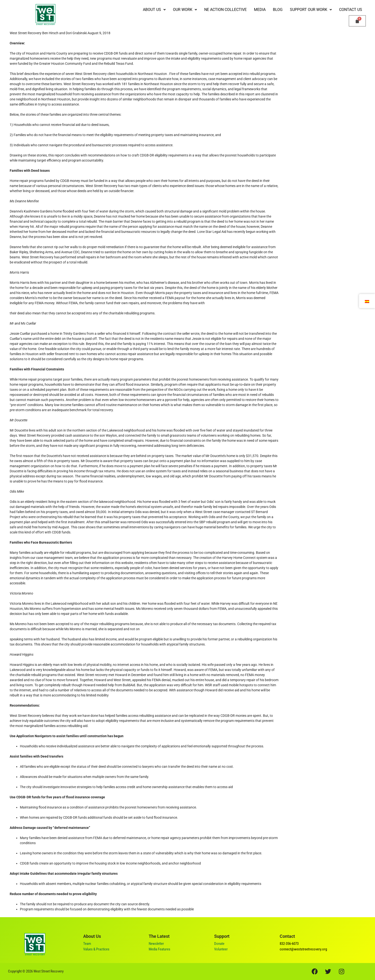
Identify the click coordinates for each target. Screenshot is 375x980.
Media (260, 10)
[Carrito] (357, 21)
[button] (154, 10)
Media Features (159, 949)
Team (87, 944)
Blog (278, 10)
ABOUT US (154, 10)
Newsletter (156, 944)
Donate (219, 944)
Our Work (185, 10)
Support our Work (311, 10)
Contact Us (351, 10)
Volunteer (221, 949)
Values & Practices (96, 949)
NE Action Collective (225, 10)
